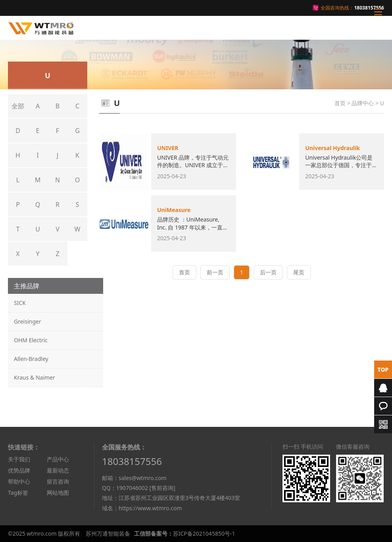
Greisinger (27, 321)
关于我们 (19, 459)
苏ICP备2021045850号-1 (204, 533)
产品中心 (58, 459)
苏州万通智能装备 (108, 533)
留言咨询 (58, 481)
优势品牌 (19, 470)
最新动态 (58, 470)
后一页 (268, 272)
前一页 (215, 272)
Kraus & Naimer (35, 377)
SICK (20, 303)
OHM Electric (31, 340)
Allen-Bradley (31, 359)
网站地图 (58, 493)
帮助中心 (19, 481)
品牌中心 (363, 103)
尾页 (299, 272)
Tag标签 (18, 493)
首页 (340, 103)
